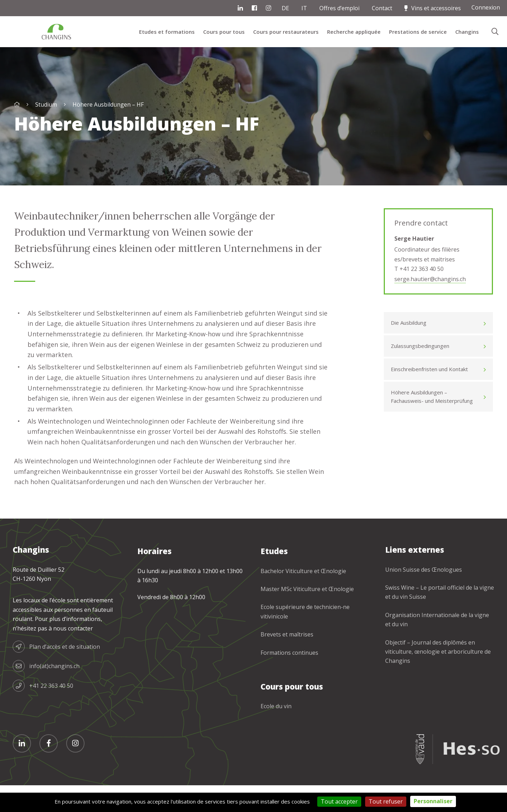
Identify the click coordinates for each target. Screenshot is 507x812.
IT (304, 8)
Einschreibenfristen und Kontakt (429, 369)
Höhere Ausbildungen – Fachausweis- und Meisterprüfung (432, 397)
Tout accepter (339, 801)
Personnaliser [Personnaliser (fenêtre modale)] (433, 801)
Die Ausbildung (409, 323)
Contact (382, 8)
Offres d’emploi (339, 8)
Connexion (486, 7)
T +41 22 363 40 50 (419, 269)
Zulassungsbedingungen (420, 346)
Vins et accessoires (436, 8)
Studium (46, 104)
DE (285, 8)
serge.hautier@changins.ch (430, 279)
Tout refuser (386, 801)
